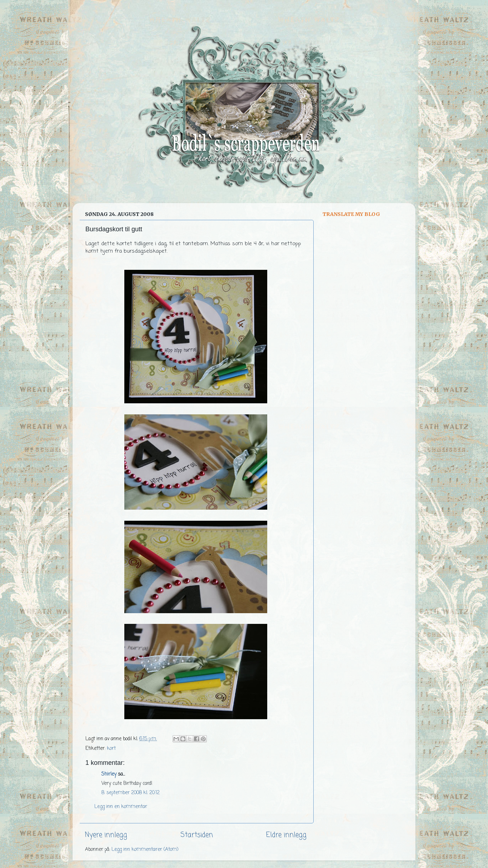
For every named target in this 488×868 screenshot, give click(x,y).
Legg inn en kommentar (121, 807)
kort (111, 749)
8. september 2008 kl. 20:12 (131, 793)
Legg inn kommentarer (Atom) (145, 850)
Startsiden (197, 835)
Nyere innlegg (106, 835)
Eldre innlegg (286, 835)
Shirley (109, 774)
